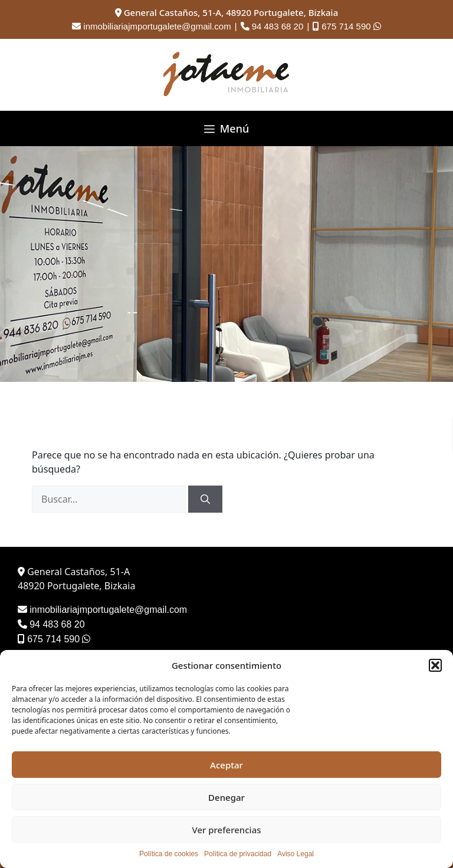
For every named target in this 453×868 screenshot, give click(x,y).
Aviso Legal (296, 854)
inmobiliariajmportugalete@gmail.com (157, 26)
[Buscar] (205, 499)
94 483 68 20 (278, 26)
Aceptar (226, 765)
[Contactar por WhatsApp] (377, 26)
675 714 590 (346, 26)
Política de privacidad (238, 854)
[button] (435, 665)
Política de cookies (169, 854)
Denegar (226, 797)
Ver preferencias (226, 830)
